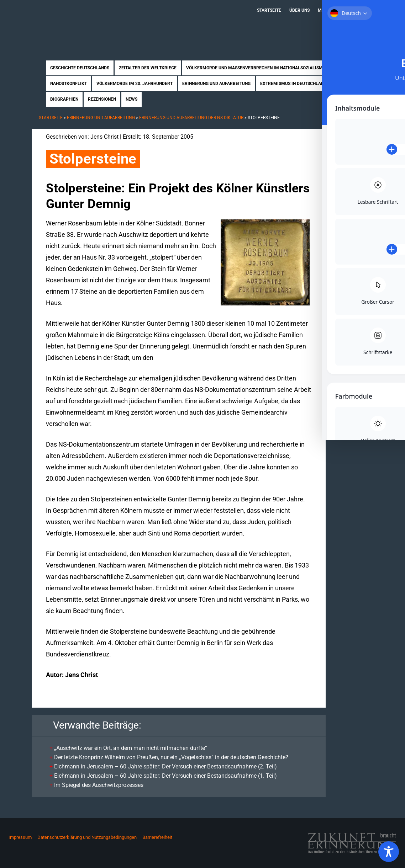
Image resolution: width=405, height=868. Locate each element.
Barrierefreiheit (157, 837)
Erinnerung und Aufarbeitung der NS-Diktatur (191, 118)
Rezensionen (102, 99)
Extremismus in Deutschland (293, 84)
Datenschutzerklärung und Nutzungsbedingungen (87, 837)
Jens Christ (104, 137)
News (132, 99)
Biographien (64, 99)
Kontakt (361, 10)
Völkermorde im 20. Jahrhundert (135, 84)
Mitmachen (331, 10)
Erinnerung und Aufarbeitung (216, 84)
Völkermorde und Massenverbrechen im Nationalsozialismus (257, 68)
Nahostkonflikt (69, 84)
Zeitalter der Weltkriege (148, 68)
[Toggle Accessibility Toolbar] (389, 852)
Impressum (20, 837)
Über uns (299, 10)
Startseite (269, 10)
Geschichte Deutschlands (80, 68)
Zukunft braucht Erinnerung (106, 23)
